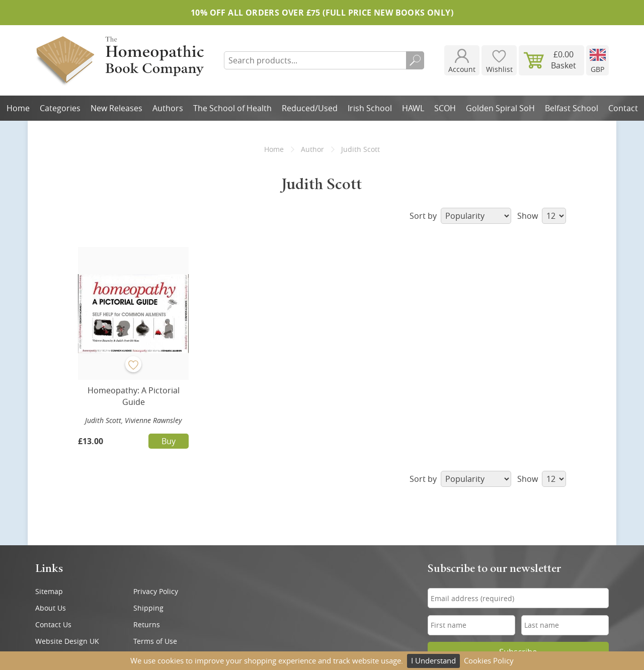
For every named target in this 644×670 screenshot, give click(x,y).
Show (542, 216)
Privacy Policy (156, 591)
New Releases (116, 108)
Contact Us (53, 624)
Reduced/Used (310, 108)
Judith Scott (103, 420)
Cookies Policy (489, 660)
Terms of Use (155, 641)
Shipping (148, 608)
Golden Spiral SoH (500, 108)
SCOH (445, 108)
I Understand (433, 660)
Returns (147, 624)
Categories (60, 108)
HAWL (413, 108)
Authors (168, 108)
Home (18, 108)
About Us (51, 608)
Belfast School (572, 108)
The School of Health (232, 108)
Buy (169, 441)
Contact (623, 108)
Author (312, 149)
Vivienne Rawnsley (153, 420)
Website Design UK (67, 641)
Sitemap (49, 591)
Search (415, 60)
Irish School (370, 108)
